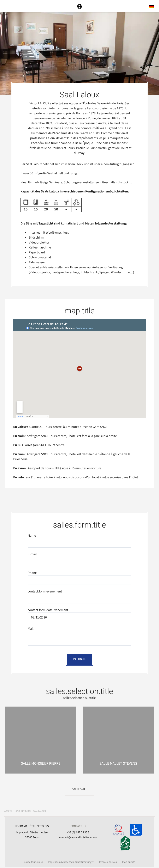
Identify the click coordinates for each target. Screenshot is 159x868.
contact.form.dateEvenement (48, 610)
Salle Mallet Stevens (118, 763)
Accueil (8, 811)
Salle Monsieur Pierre (41, 763)
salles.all (79, 789)
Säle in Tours (23, 811)
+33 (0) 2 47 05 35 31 (79, 832)
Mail (31, 629)
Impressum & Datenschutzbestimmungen (71, 862)
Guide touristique (34, 862)
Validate (79, 659)
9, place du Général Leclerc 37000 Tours (32, 831)
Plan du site (129, 862)
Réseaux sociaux (108, 862)
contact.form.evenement (45, 591)
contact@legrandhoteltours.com (79, 837)
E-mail (32, 554)
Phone (32, 573)
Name (32, 536)
